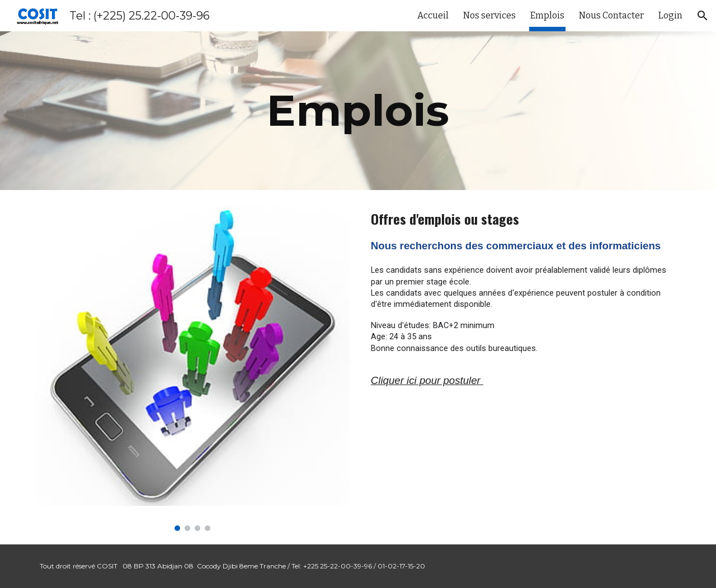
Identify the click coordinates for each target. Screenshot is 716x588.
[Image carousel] (192, 367)
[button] (703, 16)
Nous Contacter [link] (611, 15)
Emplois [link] (547, 15)
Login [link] (670, 15)
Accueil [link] (433, 15)
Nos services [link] (489, 15)
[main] (358, 111)
